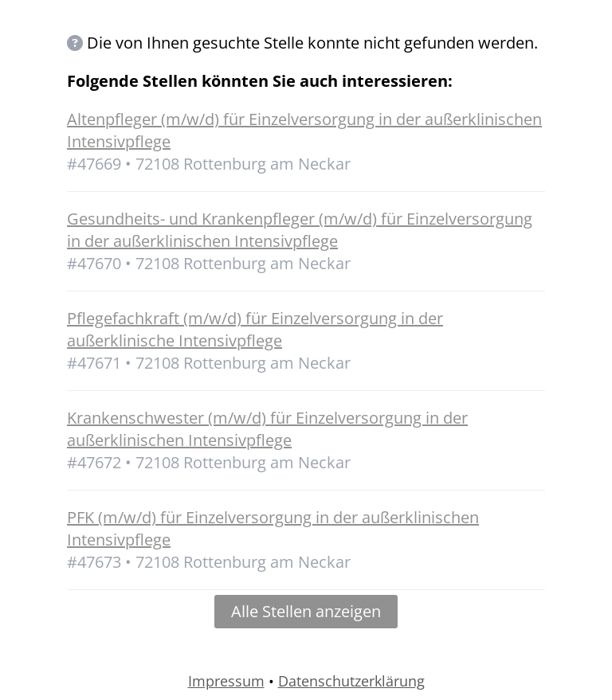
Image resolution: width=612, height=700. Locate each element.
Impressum (226, 681)
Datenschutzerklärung (351, 681)
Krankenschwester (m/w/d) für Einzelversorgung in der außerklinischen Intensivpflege (267, 429)
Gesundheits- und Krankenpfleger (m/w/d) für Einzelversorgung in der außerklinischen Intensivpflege (300, 230)
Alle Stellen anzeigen (306, 611)
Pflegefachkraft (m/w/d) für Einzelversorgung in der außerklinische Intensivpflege (255, 329)
